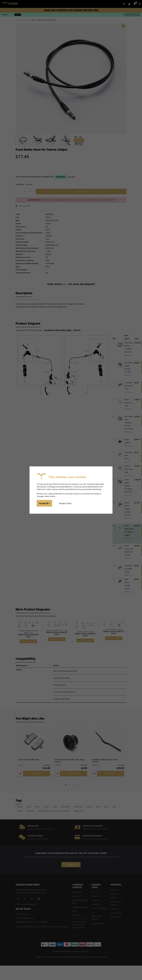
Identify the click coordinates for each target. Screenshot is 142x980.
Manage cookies (65, 503)
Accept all (44, 503)
